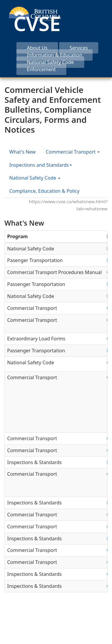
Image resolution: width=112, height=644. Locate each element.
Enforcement (41, 69)
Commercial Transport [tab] (73, 152)
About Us (37, 48)
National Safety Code (50, 62)
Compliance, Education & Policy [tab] (44, 191)
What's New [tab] (22, 152)
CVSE (37, 23)
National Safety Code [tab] (35, 178)
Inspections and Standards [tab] (41, 165)
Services (79, 48)
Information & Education (55, 55)
